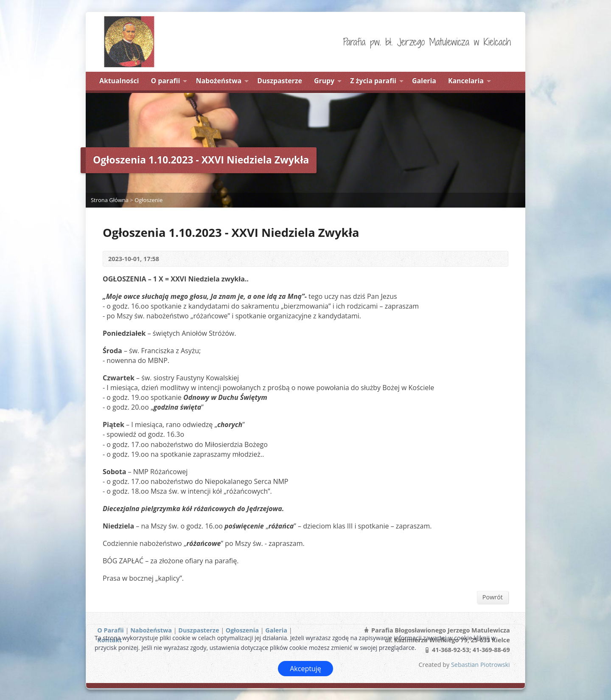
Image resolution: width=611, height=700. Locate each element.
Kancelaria (466, 81)
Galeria (424, 81)
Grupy (324, 81)
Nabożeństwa (219, 81)
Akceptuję (305, 669)
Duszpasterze (280, 81)
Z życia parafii (373, 81)
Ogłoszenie (149, 200)
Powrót (493, 597)
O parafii (166, 81)
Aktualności (119, 81)
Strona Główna (110, 200)
